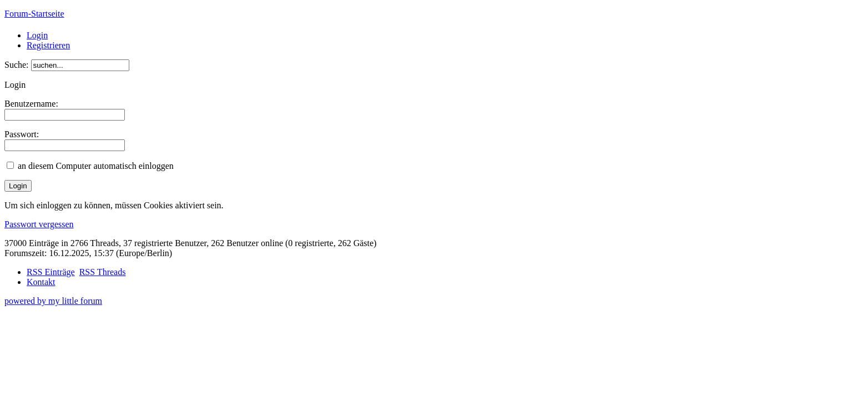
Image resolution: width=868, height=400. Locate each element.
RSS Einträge (51, 272)
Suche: (17, 65)
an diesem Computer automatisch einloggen (96, 166)
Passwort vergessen (39, 224)
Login (37, 35)
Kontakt (41, 282)
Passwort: (22, 134)
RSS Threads (103, 272)
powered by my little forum (53, 301)
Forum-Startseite (34, 14)
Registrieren (48, 45)
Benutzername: (31, 104)
